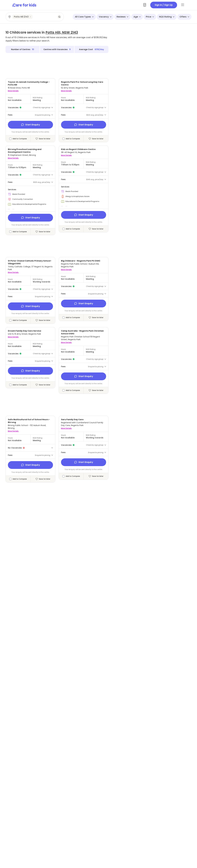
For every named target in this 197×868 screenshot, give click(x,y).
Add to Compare (20, 139)
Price (150, 17)
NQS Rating (167, 17)
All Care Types (84, 17)
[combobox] (35, 17)
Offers (184, 17)
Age (137, 17)
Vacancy (105, 17)
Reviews (123, 17)
